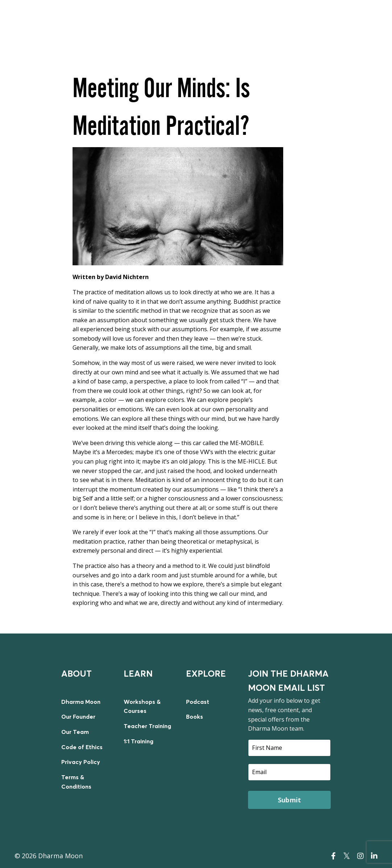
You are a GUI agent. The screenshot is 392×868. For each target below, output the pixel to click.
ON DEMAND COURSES (261, 19)
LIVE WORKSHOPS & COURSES (188, 19)
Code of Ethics (82, 747)
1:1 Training (139, 741)
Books (195, 717)
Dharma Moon (81, 702)
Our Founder (78, 717)
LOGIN (366, 19)
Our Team (75, 732)
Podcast (198, 702)
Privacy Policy (81, 762)
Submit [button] (290, 800)
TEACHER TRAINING (323, 19)
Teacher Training (147, 726)
